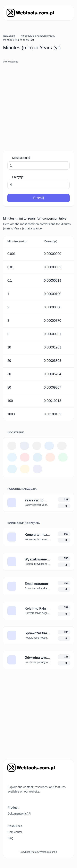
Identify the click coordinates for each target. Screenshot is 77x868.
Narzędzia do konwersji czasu (38, 36)
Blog (10, 838)
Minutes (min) (21, 158)
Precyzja (18, 177)
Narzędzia (9, 36)
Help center (15, 832)
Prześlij (38, 198)
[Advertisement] (38, 107)
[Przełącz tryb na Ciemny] (17, 779)
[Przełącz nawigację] (65, 13)
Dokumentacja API (19, 814)
